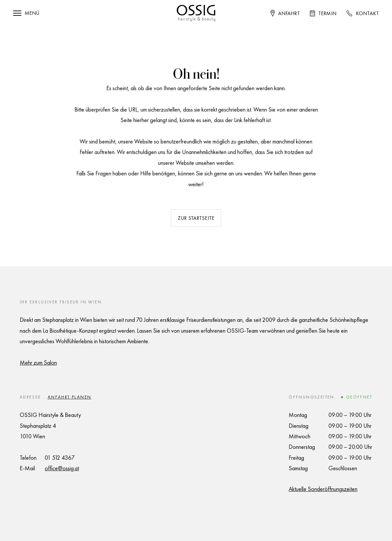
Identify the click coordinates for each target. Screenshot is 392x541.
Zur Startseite (196, 218)
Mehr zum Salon (38, 362)
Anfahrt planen (70, 397)
